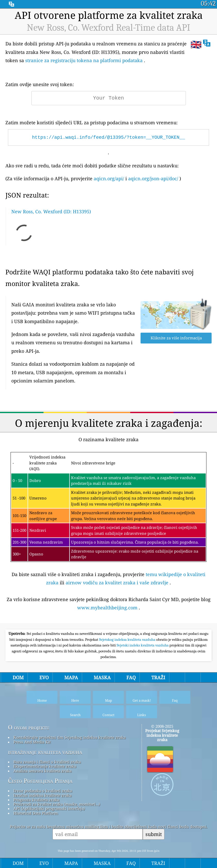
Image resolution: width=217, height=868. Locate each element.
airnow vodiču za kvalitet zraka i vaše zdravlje (117, 583)
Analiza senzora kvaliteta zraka (42, 771)
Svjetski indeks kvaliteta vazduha (143, 645)
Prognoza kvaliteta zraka (36, 800)
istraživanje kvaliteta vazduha (45, 752)
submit (154, 834)
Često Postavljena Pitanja (40, 781)
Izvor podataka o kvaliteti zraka (43, 791)
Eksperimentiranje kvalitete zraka (45, 766)
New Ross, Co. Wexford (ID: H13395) (51, 211)
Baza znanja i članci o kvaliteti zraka (47, 762)
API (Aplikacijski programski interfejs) (49, 808)
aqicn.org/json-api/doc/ (153, 178)
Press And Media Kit (32, 742)
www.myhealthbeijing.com (107, 608)
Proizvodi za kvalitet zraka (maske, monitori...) (57, 804)
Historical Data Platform (36, 813)
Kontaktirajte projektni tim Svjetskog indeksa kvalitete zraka (70, 737)
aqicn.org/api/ (109, 178)
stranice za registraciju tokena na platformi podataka (84, 60)
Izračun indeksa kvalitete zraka (42, 795)
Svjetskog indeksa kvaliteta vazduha (128, 640)
